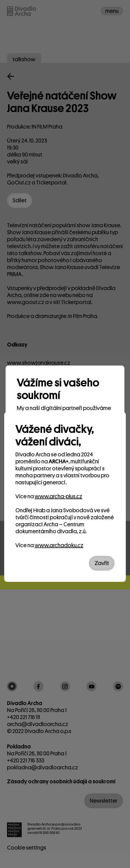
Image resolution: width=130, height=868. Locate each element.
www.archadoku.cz (59, 545)
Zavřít (102, 563)
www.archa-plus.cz (58, 496)
